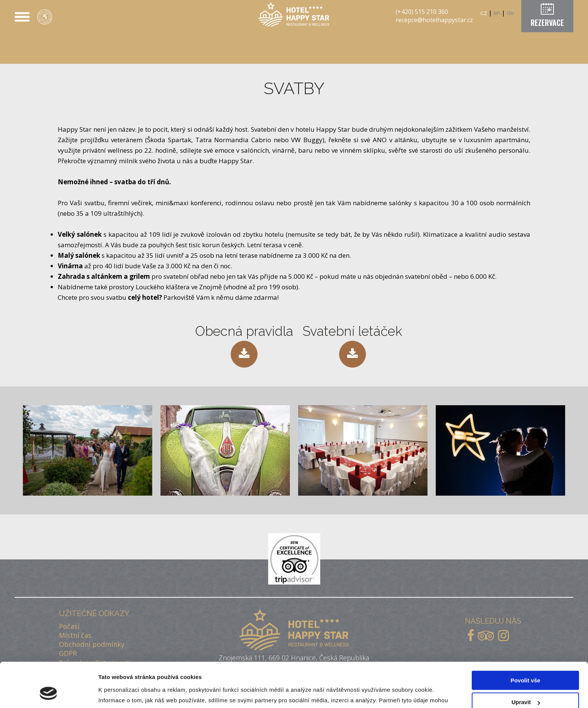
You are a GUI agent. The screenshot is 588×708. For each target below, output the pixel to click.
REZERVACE (547, 23)
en (497, 13)
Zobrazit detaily (119, 693)
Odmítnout (525, 685)
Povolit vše (525, 641)
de (510, 13)
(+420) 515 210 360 (422, 12)
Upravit (526, 663)
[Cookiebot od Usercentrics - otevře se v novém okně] (49, 693)
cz (484, 13)
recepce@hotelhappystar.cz (434, 20)
